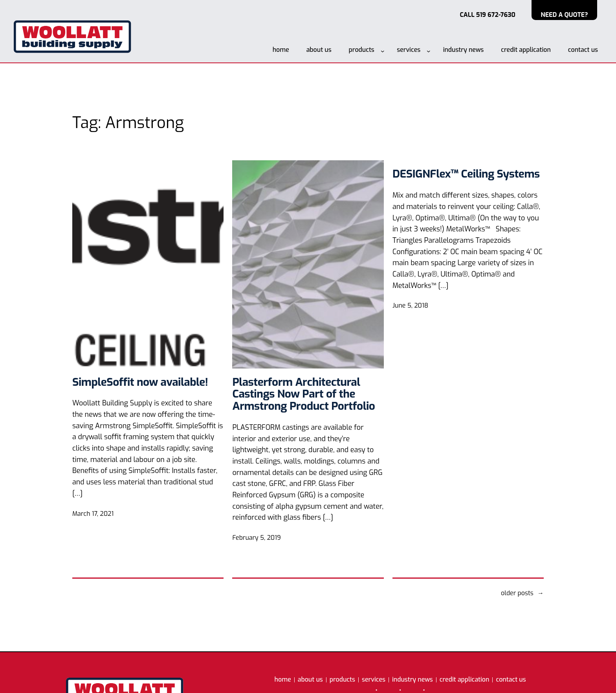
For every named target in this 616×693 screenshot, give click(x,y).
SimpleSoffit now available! (140, 382)
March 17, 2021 (93, 514)
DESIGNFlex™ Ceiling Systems (466, 174)
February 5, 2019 (256, 538)
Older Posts (522, 593)
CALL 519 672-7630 (487, 15)
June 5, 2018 (410, 305)
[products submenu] (383, 51)
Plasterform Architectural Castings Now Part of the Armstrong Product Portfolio (303, 394)
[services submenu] (429, 51)
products (362, 50)
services (409, 50)
